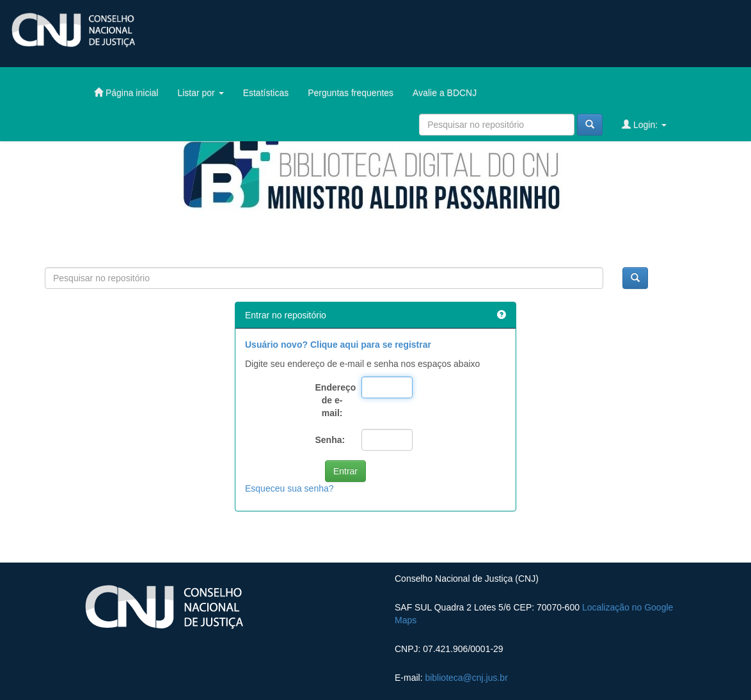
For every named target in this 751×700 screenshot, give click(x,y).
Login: (644, 124)
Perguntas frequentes (351, 93)
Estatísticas (266, 93)
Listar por (200, 93)
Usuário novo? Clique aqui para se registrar (338, 345)
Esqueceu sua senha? (289, 488)
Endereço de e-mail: (334, 400)
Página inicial (126, 92)
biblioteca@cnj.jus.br (466, 678)
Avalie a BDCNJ (445, 93)
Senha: (330, 440)
